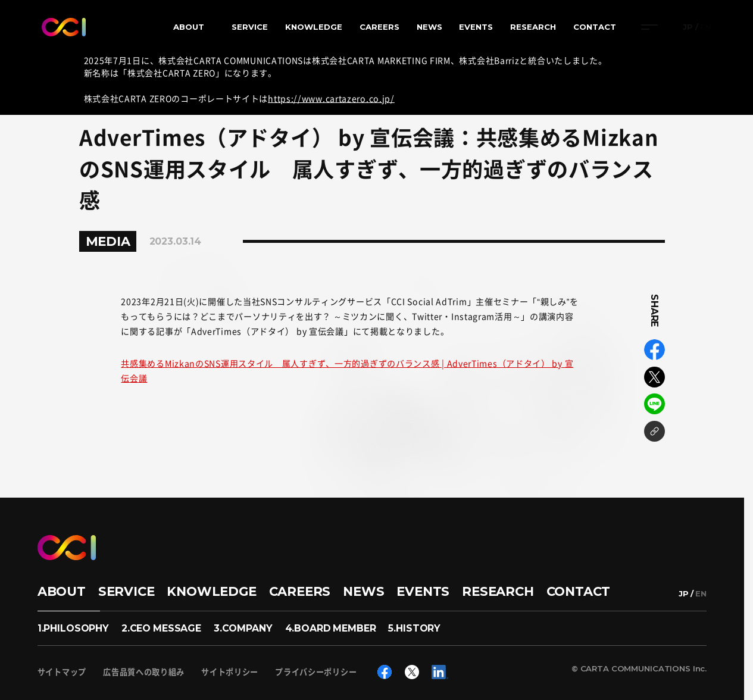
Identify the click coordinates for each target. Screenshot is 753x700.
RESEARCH (533, 27)
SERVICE (250, 27)
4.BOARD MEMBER (331, 628)
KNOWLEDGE (314, 27)
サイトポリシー (230, 672)
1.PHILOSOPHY (73, 628)
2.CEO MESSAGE (161, 628)
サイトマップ (62, 672)
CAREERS (379, 27)
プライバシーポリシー (316, 672)
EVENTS (476, 27)
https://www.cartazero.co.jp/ (331, 98)
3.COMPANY (243, 628)
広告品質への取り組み (144, 672)
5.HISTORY (414, 628)
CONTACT (595, 27)
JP (688, 27)
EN (706, 27)
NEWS (429, 27)
